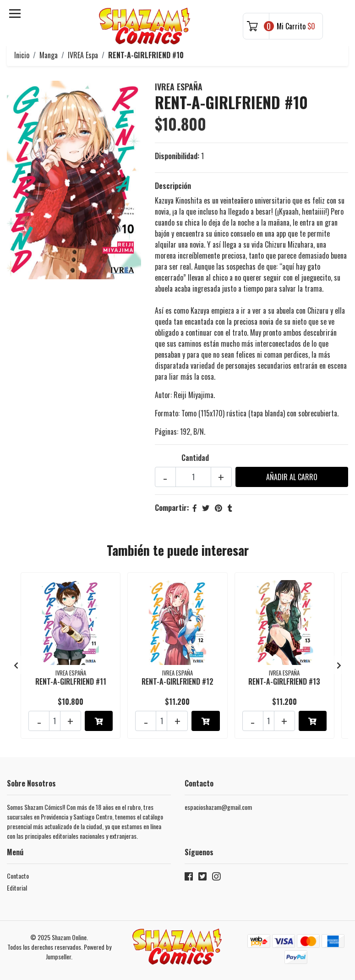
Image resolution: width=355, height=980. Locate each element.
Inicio (22, 55)
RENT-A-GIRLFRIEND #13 (284, 681)
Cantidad (195, 458)
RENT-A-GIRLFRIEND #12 (177, 681)
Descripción (173, 186)
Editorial (17, 888)
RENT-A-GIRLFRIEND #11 (71, 681)
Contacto (18, 876)
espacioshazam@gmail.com (218, 807)
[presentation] (16, 665)
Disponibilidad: (177, 156)
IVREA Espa (83, 55)
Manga (49, 55)
